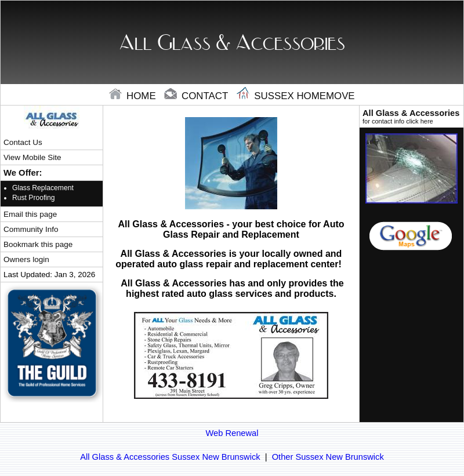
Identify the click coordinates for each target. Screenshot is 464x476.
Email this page (30, 214)
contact (197, 96)
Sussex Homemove (296, 96)
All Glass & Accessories (412, 117)
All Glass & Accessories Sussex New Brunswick (170, 457)
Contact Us (23, 142)
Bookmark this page (38, 244)
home (134, 96)
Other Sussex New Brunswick (328, 457)
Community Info (31, 229)
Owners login (26, 259)
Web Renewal (232, 433)
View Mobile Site (32, 157)
